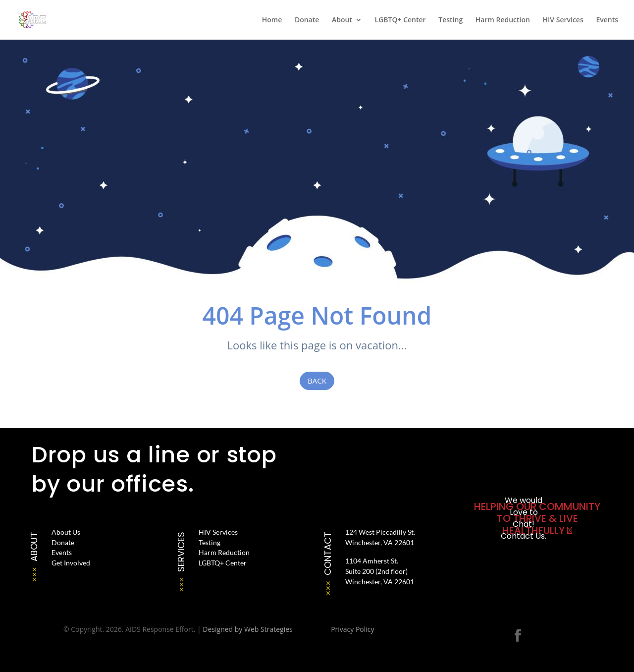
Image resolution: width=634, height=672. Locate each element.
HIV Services (563, 20)
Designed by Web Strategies (247, 629)
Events (607, 20)
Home (272, 20)
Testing (450, 20)
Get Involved (71, 563)
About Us (66, 532)
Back (317, 381)
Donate (307, 20)
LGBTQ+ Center (400, 20)
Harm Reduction (503, 20)
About (342, 20)
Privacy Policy (352, 629)
